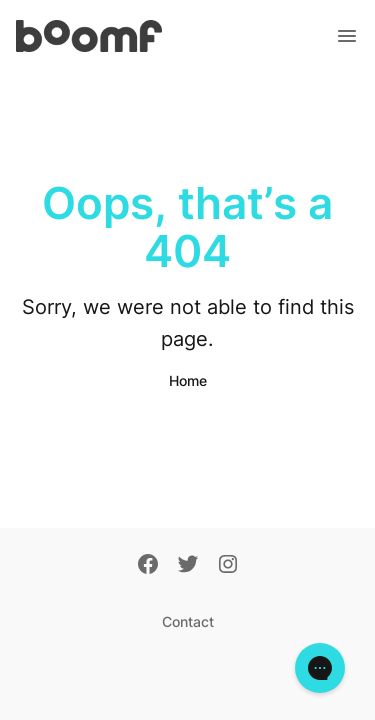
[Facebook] (148, 566)
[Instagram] (228, 566)
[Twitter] (188, 566)
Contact (188, 621)
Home (188, 380)
